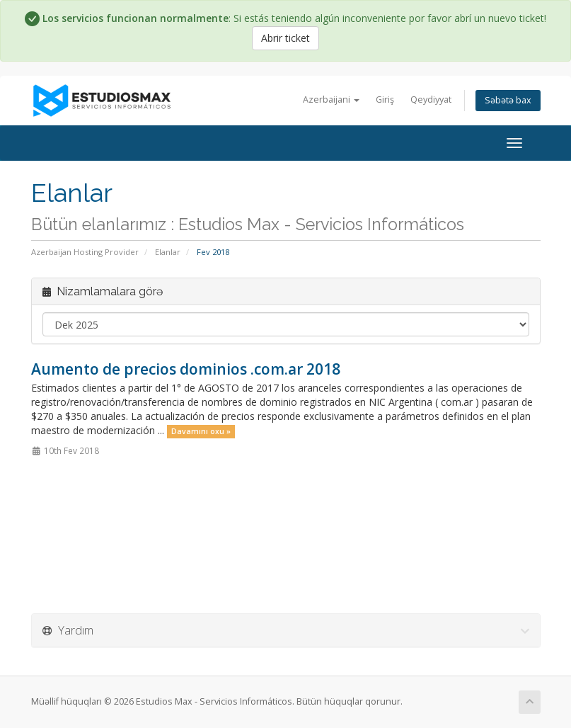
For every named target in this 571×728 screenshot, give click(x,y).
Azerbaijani (331, 99)
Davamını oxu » (201, 431)
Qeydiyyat (431, 99)
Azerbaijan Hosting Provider (85, 252)
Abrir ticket (285, 38)
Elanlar (168, 252)
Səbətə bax (508, 100)
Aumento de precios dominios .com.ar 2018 (186, 369)
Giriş (385, 99)
